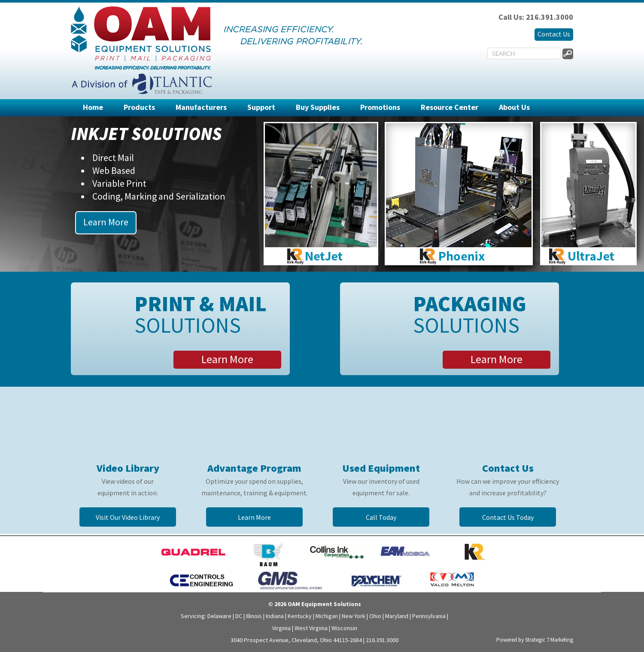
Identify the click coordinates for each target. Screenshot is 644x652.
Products (139, 107)
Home (93, 107)
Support (261, 107)
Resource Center (450, 107)
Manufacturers (201, 107)
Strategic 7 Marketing (549, 640)
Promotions (380, 107)
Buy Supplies (318, 107)
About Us (514, 107)
